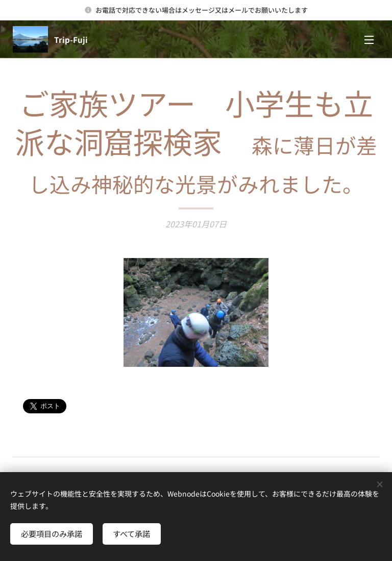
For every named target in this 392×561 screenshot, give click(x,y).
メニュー (369, 40)
